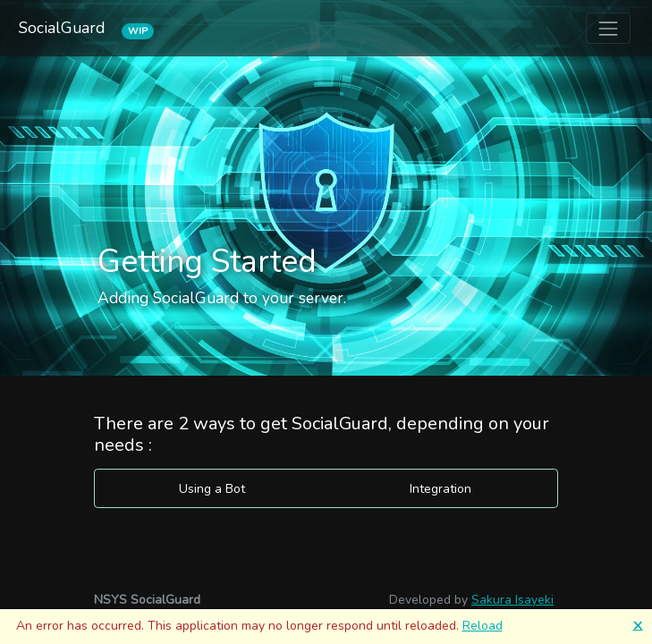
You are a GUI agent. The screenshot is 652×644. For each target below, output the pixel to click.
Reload (483, 626)
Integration (440, 489)
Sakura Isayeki (512, 600)
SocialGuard (64, 29)
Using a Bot (212, 489)
